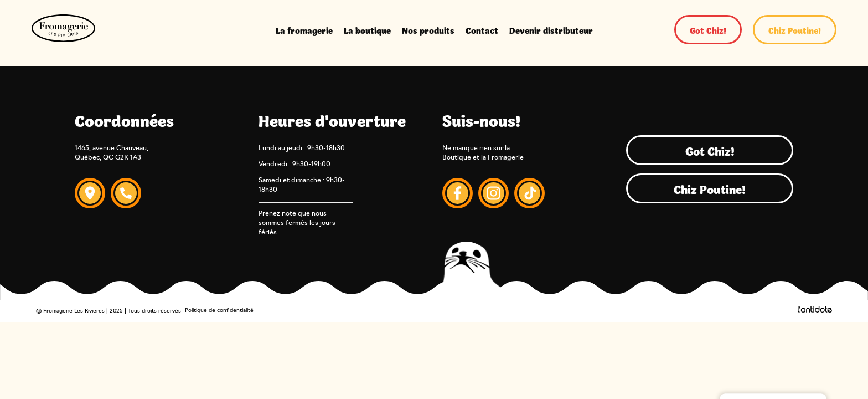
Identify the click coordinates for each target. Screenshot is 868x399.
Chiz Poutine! (795, 30)
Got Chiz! (708, 30)
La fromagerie (304, 30)
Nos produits (428, 30)
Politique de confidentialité (219, 311)
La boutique (367, 30)
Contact (482, 30)
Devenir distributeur (551, 30)
